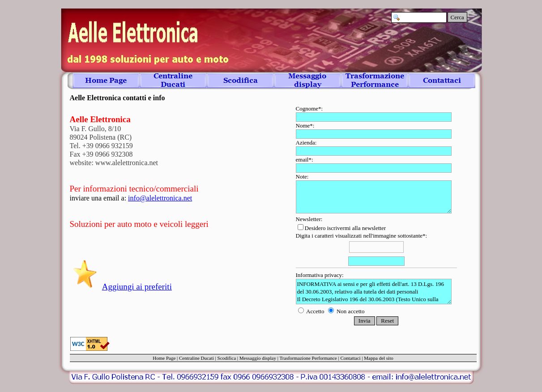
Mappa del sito (378, 358)
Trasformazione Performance (308, 358)
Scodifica (227, 358)
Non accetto (346, 311)
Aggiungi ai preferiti (137, 287)
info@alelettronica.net (160, 198)
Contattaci (350, 358)
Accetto (312, 311)
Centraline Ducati (196, 358)
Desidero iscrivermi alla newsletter (342, 228)
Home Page (164, 358)
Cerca (457, 17)
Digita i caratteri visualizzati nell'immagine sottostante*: (376, 250)
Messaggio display (258, 358)
